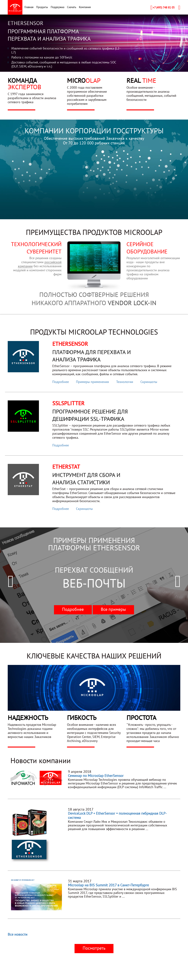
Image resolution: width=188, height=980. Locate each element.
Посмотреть (94, 948)
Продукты (42, 7)
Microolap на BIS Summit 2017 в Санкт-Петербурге (108, 885)
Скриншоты (149, 382)
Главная (29, 7)
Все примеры (113, 609)
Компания (85, 7)
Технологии (125, 382)
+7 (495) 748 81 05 (164, 7)
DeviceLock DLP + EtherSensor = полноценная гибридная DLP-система (117, 815)
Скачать (72, 7)
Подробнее (61, 382)
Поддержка (57, 7)
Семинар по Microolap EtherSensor (96, 776)
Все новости (18, 934)
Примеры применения (92, 382)
